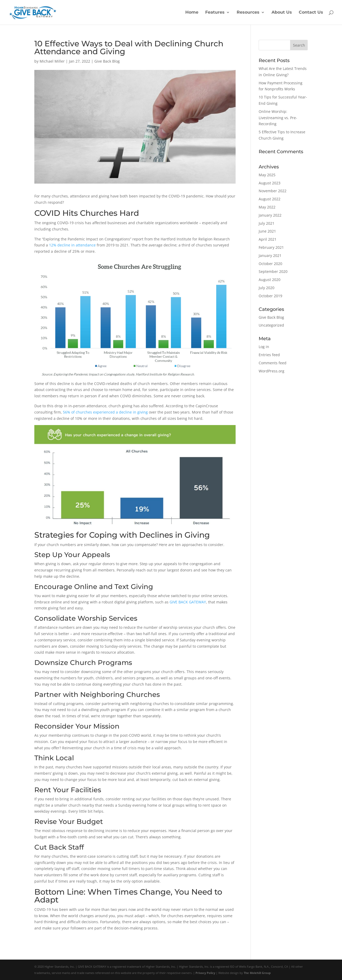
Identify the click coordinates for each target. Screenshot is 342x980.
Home (192, 13)
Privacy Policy (205, 973)
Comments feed (273, 363)
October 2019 (270, 296)
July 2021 (267, 223)
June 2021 (267, 231)
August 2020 (270, 280)
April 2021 (268, 239)
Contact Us (311, 13)
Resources (248, 13)
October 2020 (270, 264)
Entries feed (269, 355)
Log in (264, 347)
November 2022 (273, 191)
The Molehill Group (257, 973)
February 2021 (271, 247)
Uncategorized (271, 325)
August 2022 (270, 199)
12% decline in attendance (72, 245)
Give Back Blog (107, 61)
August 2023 (270, 183)
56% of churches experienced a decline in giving (105, 412)
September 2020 (273, 271)
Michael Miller (52, 61)
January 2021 (270, 255)
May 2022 (267, 207)
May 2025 (267, 175)
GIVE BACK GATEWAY (188, 602)
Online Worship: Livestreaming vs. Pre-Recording (278, 118)
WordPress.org (272, 371)
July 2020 (267, 288)
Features (215, 13)
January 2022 (270, 215)
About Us (282, 13)
